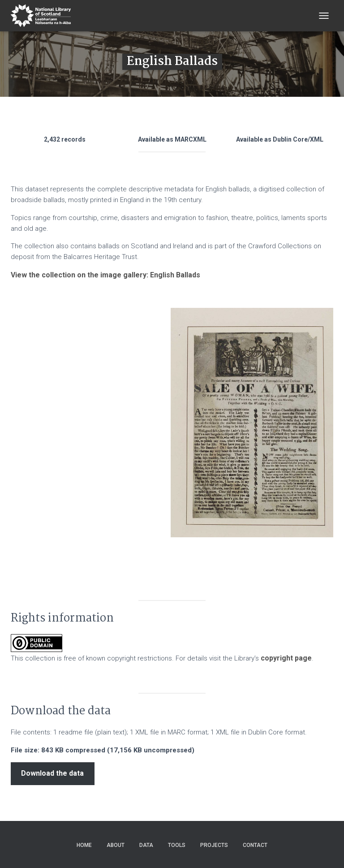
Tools (177, 845)
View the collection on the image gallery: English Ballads (105, 275)
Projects (214, 845)
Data (146, 845)
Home (84, 845)
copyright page (286, 658)
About (116, 845)
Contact (255, 845)
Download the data (52, 773)
